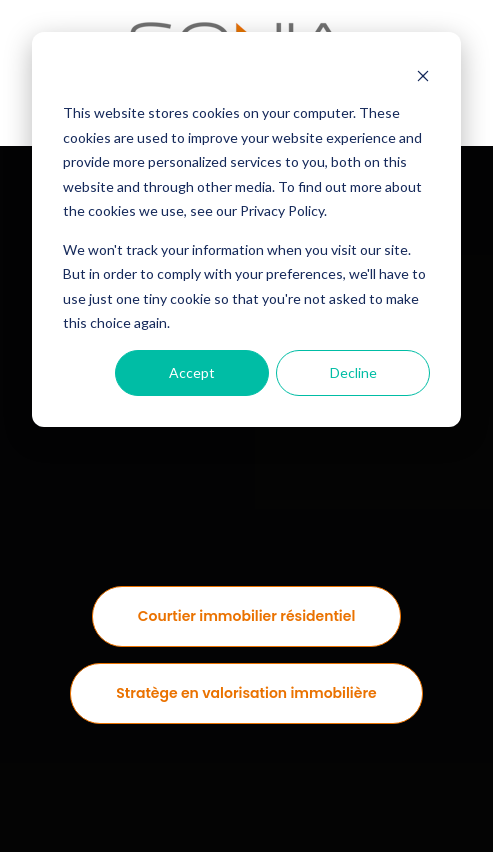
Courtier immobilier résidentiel (247, 616)
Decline (353, 372)
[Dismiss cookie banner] (423, 75)
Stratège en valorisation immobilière (246, 693)
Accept (192, 372)
